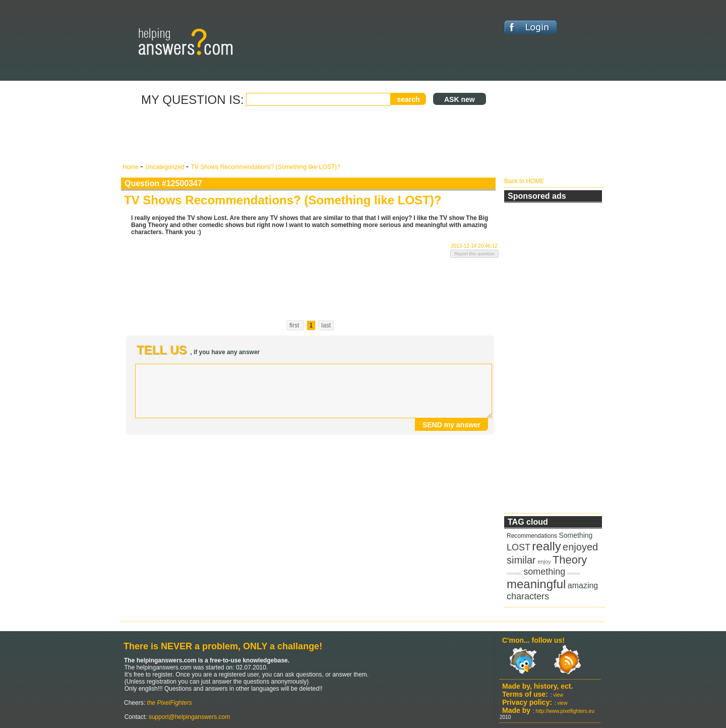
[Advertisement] (310, 135)
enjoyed (580, 547)
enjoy (544, 562)
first (295, 325)
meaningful (536, 584)
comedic (514, 573)
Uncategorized (166, 167)
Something (576, 535)
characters (528, 596)
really (546, 546)
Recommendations (532, 536)
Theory (570, 560)
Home (131, 167)
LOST (519, 547)
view (558, 695)
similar (521, 560)
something (544, 572)
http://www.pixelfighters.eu (565, 711)
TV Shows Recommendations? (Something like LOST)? (266, 167)
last (326, 325)
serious (574, 573)
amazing (583, 585)
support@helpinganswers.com (188, 717)
